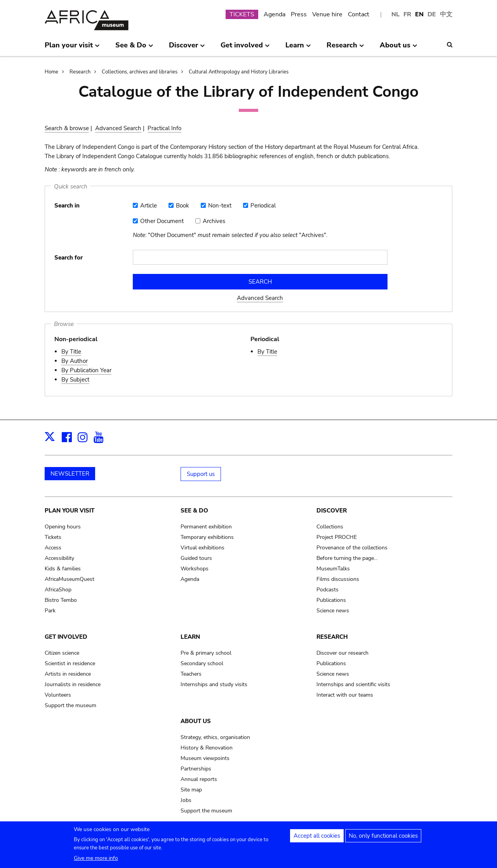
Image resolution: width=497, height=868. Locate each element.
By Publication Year (86, 370)
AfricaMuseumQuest (70, 579)
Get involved (66, 637)
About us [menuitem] (399, 48)
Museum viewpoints (205, 758)
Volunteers (58, 695)
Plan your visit (70, 511)
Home (51, 72)
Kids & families (63, 569)
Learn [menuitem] (298, 48)
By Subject (75, 380)
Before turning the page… (347, 558)
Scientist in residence (70, 663)
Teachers (191, 674)
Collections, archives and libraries (140, 72)
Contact (359, 14)
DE (432, 14)
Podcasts (328, 590)
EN (419, 14)
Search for (69, 258)
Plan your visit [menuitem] (72, 48)
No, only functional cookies (383, 838)
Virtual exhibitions (202, 548)
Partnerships (196, 769)
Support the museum (70, 705)
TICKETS (242, 14)
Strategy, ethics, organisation (215, 737)
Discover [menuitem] (187, 48)
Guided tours (196, 558)
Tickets (53, 537)
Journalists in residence (73, 684)
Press (299, 14)
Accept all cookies (317, 838)
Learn (190, 637)
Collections (330, 527)
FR (407, 14)
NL (395, 14)
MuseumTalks (333, 569)
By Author (75, 361)
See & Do (194, 511)
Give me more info (96, 861)
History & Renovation (207, 748)
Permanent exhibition (206, 527)
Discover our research (342, 653)
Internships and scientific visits (353, 684)
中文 (446, 14)
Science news (333, 611)
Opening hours (63, 527)
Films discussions (338, 579)
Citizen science (62, 653)
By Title (71, 352)
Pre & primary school (206, 653)
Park (50, 611)
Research (80, 72)
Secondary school (202, 663)
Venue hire (327, 14)
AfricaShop (58, 590)
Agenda (275, 14)
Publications (331, 600)
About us (196, 721)
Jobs (186, 800)
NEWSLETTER (70, 474)
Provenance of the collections (352, 548)
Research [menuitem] (345, 48)
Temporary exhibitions (207, 537)
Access (53, 548)
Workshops (195, 569)
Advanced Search (118, 128)
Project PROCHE (337, 537)
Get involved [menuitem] (245, 48)
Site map (191, 790)
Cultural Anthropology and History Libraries (239, 72)
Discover (332, 511)
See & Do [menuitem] (134, 48)
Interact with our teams (345, 695)
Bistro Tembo (61, 600)
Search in (67, 206)
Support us (201, 474)
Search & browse (67, 128)
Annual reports (199, 779)
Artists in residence (68, 674)
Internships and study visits (214, 684)
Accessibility (59, 558)
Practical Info (164, 128)
